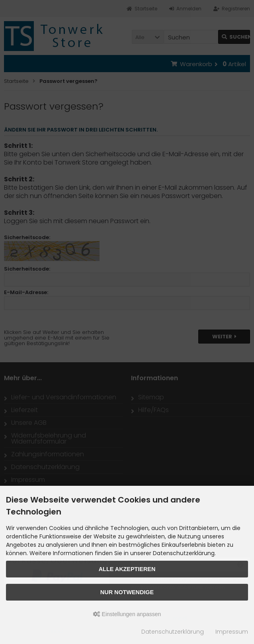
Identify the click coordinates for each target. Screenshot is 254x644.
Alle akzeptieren (127, 569)
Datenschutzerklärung (173, 632)
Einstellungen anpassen (127, 614)
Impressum (232, 632)
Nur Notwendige (127, 592)
